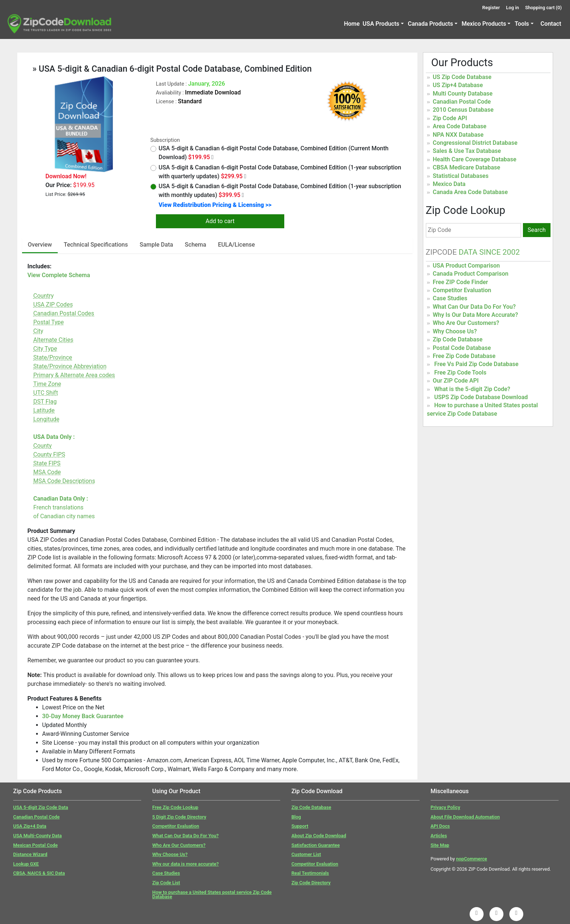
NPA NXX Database (458, 135)
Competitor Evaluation (462, 290)
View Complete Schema (59, 275)
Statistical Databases (461, 176)
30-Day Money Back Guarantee (83, 716)
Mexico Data (449, 184)
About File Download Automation (465, 817)
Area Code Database (460, 126)
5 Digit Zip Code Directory (179, 817)
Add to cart (220, 221)
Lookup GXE (26, 864)
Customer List (306, 854)
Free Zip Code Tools (460, 373)
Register (491, 8)
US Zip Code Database (462, 77)
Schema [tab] (196, 245)
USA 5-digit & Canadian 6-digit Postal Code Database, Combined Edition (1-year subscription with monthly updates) (276, 191)
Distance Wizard (30, 854)
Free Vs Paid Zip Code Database (476, 364)
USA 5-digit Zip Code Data (41, 807)
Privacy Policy (446, 807)
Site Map (440, 845)
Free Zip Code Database (464, 356)
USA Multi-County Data (38, 836)
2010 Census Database (463, 110)
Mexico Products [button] (484, 24)
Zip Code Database (458, 339)
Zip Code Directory (311, 883)
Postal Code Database (462, 348)
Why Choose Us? (455, 331)
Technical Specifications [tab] (96, 245)
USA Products (381, 24)
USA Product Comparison (466, 266)
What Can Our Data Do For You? (474, 307)
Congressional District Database (475, 143)
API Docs (440, 826)
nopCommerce (471, 859)
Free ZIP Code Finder (460, 282)
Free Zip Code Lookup (175, 807)
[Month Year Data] (213, 157)
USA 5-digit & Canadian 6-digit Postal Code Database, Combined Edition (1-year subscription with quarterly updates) (276, 172)
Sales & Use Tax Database (467, 151)
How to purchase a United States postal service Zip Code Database (212, 895)
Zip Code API (450, 118)
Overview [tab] (40, 245)
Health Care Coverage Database (475, 159)
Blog (296, 817)
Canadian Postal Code (462, 102)
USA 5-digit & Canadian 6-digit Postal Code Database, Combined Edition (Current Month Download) (270, 153)
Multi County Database (463, 94)
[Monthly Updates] (243, 195)
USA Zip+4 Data (30, 826)
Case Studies (450, 298)
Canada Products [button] (430, 24)
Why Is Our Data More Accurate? (475, 315)
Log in (512, 8)
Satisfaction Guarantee (315, 845)
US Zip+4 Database (458, 85)
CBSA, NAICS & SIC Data (39, 873)
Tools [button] (522, 24)
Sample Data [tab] (156, 245)
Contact (551, 24)
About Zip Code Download (319, 836)
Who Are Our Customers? (466, 323)
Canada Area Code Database (470, 192)
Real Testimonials (310, 873)
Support (300, 826)
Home (352, 24)
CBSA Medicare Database (466, 167)
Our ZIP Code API (456, 381)
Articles (439, 836)
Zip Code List (166, 883)
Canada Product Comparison (471, 274)
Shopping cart (544, 8)
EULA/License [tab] (237, 245)
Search (537, 230)
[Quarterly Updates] (245, 176)
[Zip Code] (473, 230)
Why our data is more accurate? (186, 864)
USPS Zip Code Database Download (481, 397)
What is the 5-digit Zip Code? (472, 389)
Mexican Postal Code (35, 845)
